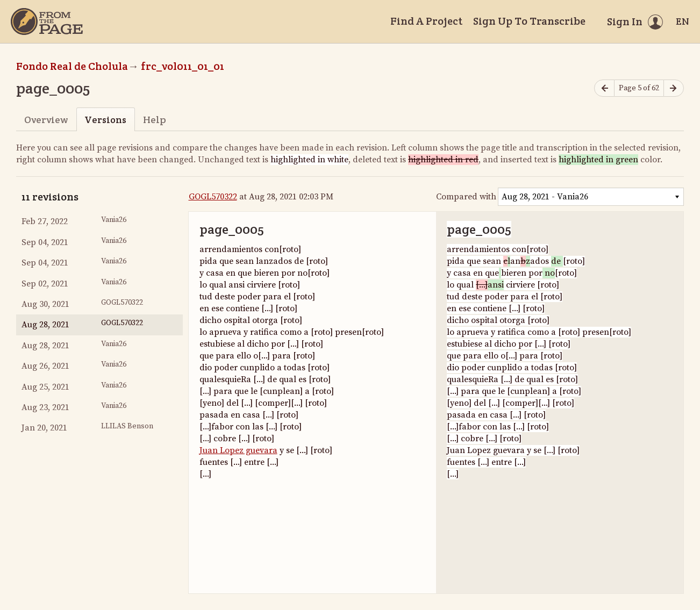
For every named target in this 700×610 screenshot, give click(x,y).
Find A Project (426, 21)
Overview (46, 120)
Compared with (466, 197)
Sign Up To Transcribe (529, 21)
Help (155, 120)
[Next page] (674, 88)
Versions (105, 120)
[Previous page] (604, 88)
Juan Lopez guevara (238, 450)
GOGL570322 (213, 197)
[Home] (47, 21)
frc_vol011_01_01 (183, 66)
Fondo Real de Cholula (72, 66)
